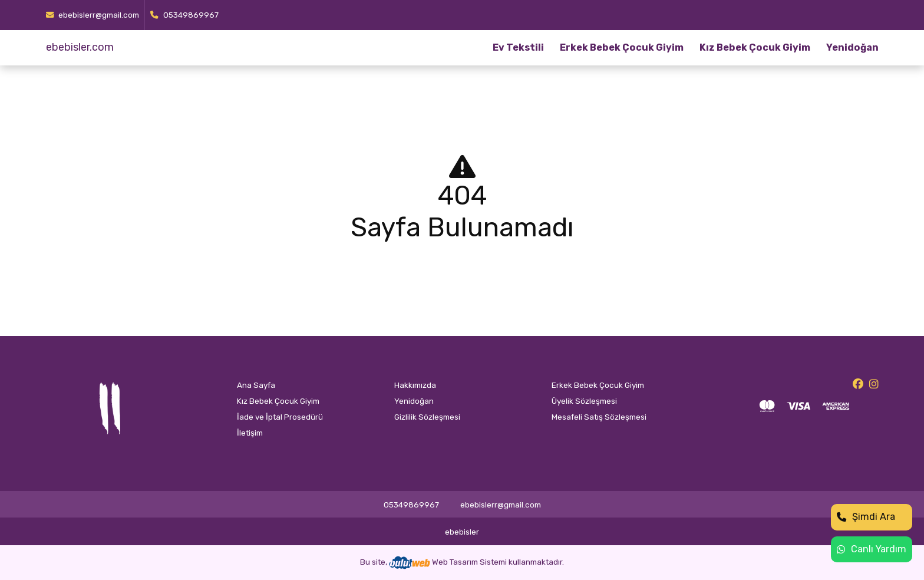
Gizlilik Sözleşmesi (427, 417)
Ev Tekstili (518, 47)
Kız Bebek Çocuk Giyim (755, 47)
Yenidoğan (852, 47)
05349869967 (184, 15)
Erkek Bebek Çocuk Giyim (622, 47)
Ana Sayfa (256, 385)
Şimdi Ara (866, 517)
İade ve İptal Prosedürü (280, 417)
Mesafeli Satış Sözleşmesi (599, 417)
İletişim (250, 433)
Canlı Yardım (872, 549)
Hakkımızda (415, 385)
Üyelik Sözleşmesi (584, 401)
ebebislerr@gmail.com (93, 15)
